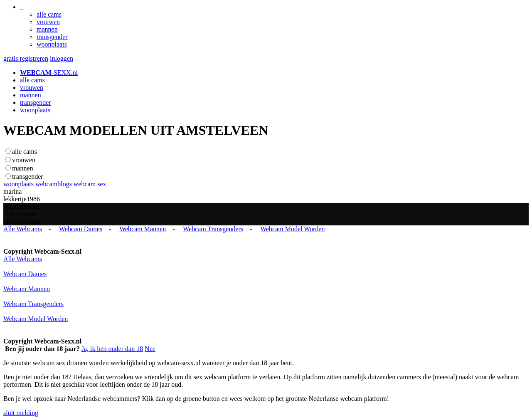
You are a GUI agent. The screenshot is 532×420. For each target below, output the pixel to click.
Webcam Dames (81, 229)
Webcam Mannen (143, 229)
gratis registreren (26, 58)
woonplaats (52, 44)
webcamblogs (54, 184)
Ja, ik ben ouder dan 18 (112, 349)
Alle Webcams (23, 229)
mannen (47, 29)
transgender (52, 37)
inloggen (62, 58)
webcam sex (90, 184)
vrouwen (48, 22)
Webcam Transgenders (213, 229)
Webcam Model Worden (292, 229)
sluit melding (21, 413)
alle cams (49, 14)
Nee (150, 349)
